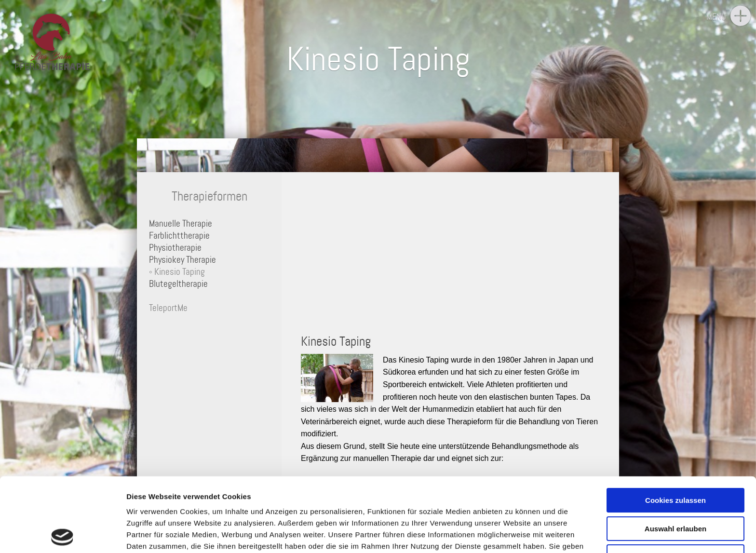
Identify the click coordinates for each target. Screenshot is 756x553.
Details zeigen (513, 534)
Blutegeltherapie (178, 284)
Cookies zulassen (675, 426)
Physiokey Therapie (182, 260)
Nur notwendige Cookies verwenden (675, 487)
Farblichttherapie (179, 236)
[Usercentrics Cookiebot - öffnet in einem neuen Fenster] (62, 534)
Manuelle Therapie (181, 223)
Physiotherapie (175, 248)
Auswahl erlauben (675, 454)
